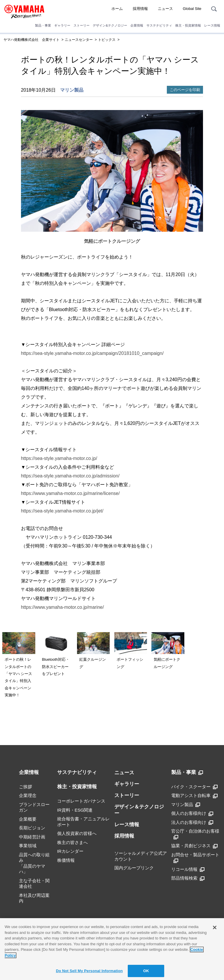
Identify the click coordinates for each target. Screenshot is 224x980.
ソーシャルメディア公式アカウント (141, 856)
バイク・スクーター (194, 787)
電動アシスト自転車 (194, 796)
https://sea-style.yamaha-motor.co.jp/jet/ (62, 511)
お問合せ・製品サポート (195, 858)
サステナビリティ (159, 25)
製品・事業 (43, 25)
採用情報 (140, 9)
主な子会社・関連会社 (34, 884)
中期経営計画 (32, 837)
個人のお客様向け (192, 813)
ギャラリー (62, 25)
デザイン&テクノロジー (110, 25)
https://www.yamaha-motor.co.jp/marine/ (63, 607)
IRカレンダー (70, 851)
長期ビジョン (32, 828)
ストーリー (82, 25)
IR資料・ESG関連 (75, 810)
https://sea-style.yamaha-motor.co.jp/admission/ (70, 476)
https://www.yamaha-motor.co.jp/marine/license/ (70, 493)
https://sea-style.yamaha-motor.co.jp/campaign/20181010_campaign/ (92, 353)
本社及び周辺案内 (34, 898)
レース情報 (212, 25)
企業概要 (28, 819)
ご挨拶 (26, 787)
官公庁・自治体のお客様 (195, 834)
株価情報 (66, 860)
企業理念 (28, 795)
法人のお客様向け (192, 822)
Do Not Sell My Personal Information (89, 971)
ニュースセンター (79, 40)
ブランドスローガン (34, 807)
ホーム (117, 9)
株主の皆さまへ (72, 842)
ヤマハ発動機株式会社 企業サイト (32, 40)
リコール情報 (188, 869)
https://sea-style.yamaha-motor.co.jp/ (59, 458)
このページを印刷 (185, 90)
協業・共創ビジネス (194, 846)
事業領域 (28, 846)
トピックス (107, 40)
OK (146, 971)
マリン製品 (72, 90)
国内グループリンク (134, 868)
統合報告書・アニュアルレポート (83, 822)
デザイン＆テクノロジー (139, 810)
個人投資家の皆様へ (77, 833)
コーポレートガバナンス (81, 801)
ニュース (165, 9)
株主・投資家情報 (188, 25)
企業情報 (137, 25)
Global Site (192, 9)
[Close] (215, 927)
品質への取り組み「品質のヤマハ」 (34, 863)
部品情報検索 (188, 878)
